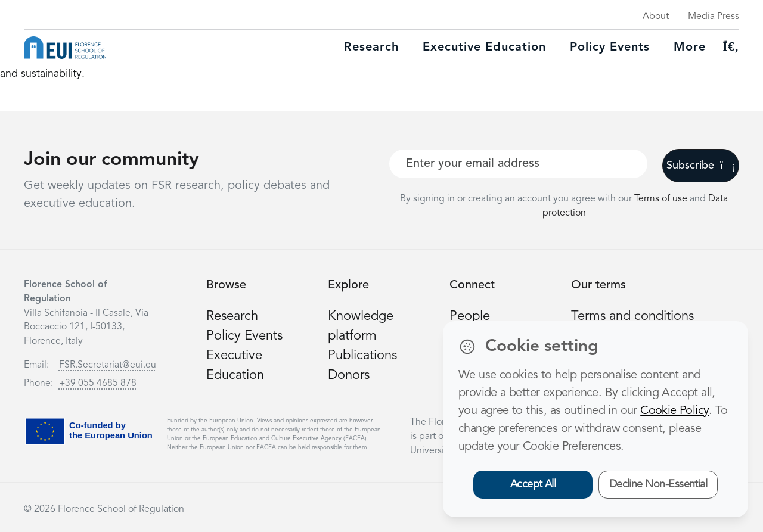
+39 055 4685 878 (98, 384)
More (690, 48)
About (656, 17)
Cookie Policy (674, 411)
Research (371, 48)
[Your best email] (518, 164)
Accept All (533, 484)
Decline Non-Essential (658, 484)
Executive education (484, 48)
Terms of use (662, 199)
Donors (349, 375)
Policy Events (610, 48)
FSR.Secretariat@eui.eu (108, 365)
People (470, 316)
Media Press (714, 17)
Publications (362, 356)
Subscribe (701, 166)
